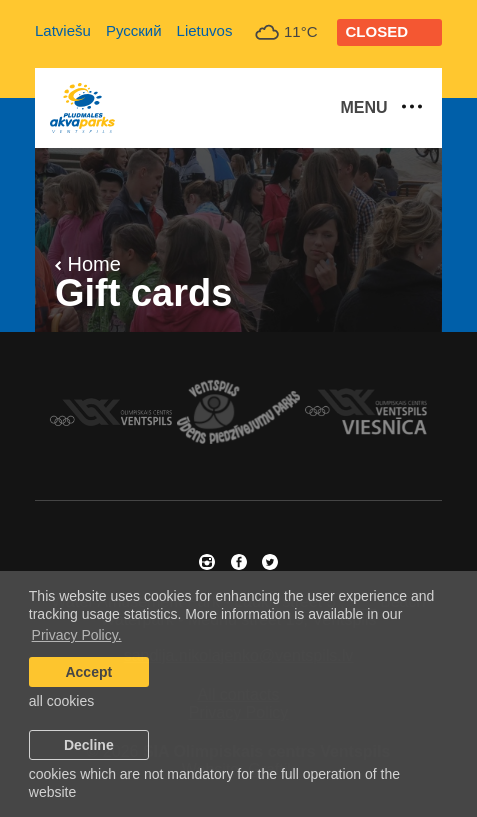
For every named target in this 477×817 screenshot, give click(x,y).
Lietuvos (205, 30)
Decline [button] (89, 745)
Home (88, 264)
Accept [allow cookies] (88, 672)
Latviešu (63, 30)
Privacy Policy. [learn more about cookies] (77, 635)
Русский (134, 30)
